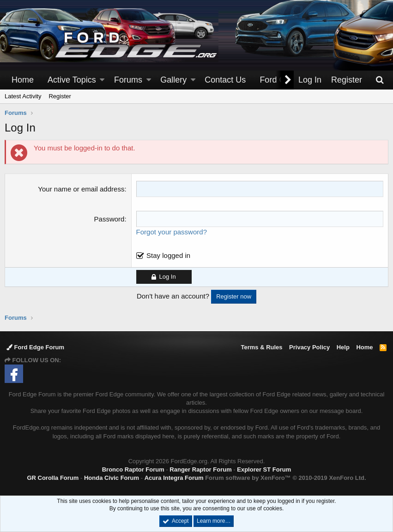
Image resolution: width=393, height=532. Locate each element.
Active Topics (72, 80)
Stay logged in (168, 255)
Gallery (173, 80)
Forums (128, 80)
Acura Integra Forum (174, 478)
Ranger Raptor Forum (200, 469)
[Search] (380, 80)
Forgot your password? (172, 232)
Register (60, 96)
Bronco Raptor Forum (133, 469)
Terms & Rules (261, 347)
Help (343, 347)
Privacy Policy (309, 347)
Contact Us (225, 80)
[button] (102, 80)
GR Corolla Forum (53, 478)
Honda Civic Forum (112, 478)
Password (109, 219)
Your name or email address (81, 189)
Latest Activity (23, 96)
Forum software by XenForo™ (285, 478)
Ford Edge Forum (35, 347)
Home (23, 80)
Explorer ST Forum (264, 469)
